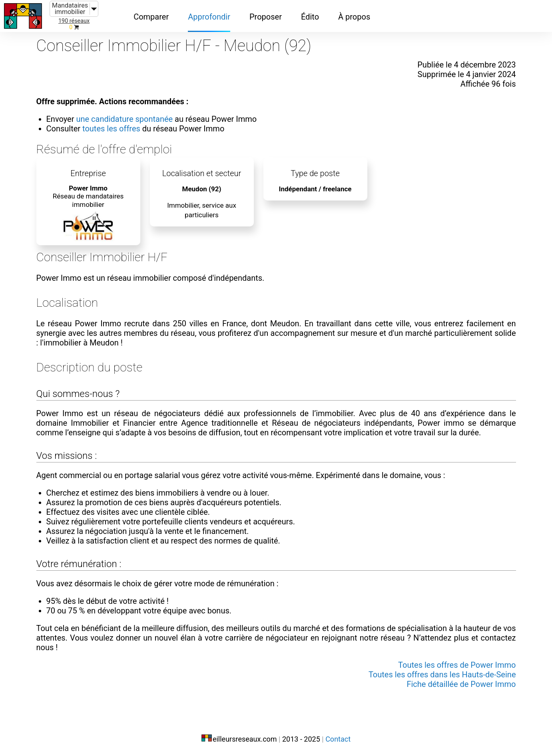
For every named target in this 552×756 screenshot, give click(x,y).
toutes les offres (111, 129)
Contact (338, 739)
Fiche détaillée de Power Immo (461, 684)
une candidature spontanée (124, 119)
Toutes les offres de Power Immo (457, 665)
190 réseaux (74, 21)
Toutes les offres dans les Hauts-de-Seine (442, 675)
